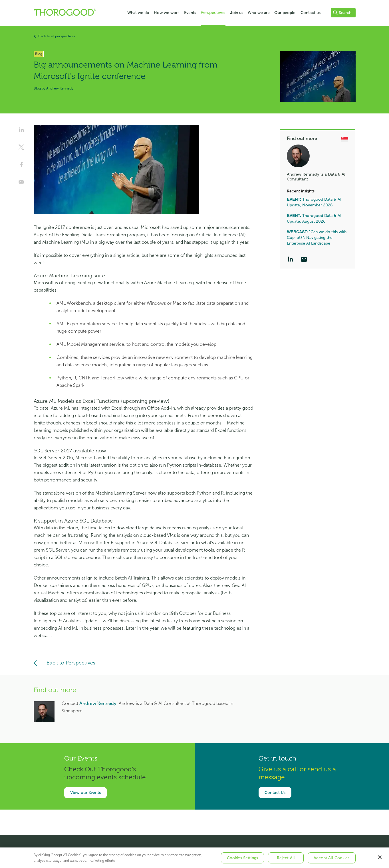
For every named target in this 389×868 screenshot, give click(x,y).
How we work (167, 13)
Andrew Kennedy (98, 704)
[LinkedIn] (290, 260)
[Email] (304, 260)
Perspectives (213, 13)
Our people (285, 13)
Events (190, 13)
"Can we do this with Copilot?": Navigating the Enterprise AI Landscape (317, 238)
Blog (37, 88)
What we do (138, 13)
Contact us (311, 13)
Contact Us (275, 793)
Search (342, 13)
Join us (237, 13)
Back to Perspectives (71, 663)
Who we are (259, 13)
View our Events (85, 793)
